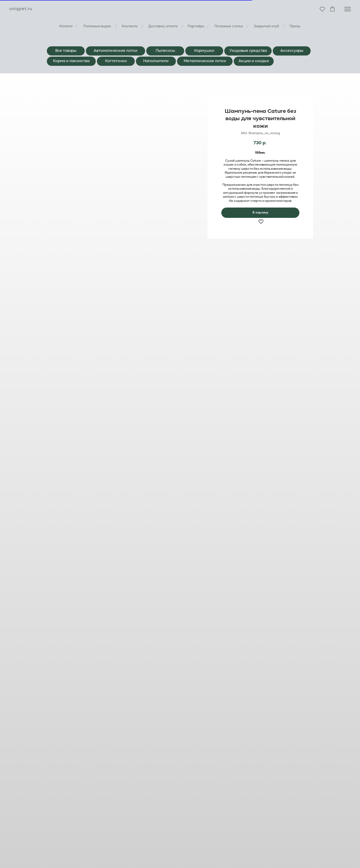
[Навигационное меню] (348, 9)
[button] (322, 9)
